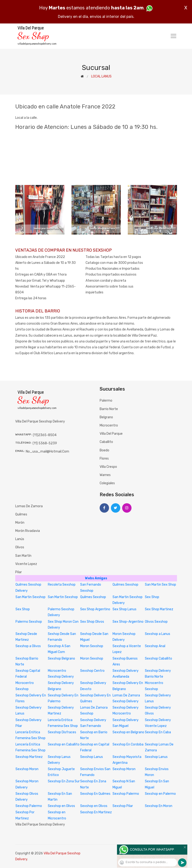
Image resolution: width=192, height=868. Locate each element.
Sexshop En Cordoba (128, 744)
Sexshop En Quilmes (95, 794)
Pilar (19, 572)
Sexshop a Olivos (28, 646)
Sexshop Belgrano (61, 659)
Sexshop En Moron (159, 806)
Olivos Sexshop (156, 622)
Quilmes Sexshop (125, 585)
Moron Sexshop (92, 646)
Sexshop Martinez (29, 757)
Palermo (106, 401)
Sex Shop (152, 597)
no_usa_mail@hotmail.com (47, 451)
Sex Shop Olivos (92, 622)
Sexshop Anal (155, 646)
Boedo (104, 450)
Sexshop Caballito (158, 659)
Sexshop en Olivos (61, 806)
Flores (104, 459)
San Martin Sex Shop (160, 585)
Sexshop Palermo (126, 794)
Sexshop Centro (92, 671)
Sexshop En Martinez (96, 812)
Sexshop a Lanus (158, 634)
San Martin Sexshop (30, 597)
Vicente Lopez (26, 564)
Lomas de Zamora (29, 506)
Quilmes (21, 514)
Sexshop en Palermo (160, 794)
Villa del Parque (111, 434)
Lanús (20, 539)
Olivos (20, 547)
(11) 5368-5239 (45, 443)
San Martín (23, 556)
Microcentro (109, 425)
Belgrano (106, 417)
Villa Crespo (108, 467)
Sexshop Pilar (123, 806)
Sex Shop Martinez (159, 609)
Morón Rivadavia (28, 531)
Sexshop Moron (27, 769)
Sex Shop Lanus (124, 609)
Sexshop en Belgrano (128, 732)
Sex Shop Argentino (95, 609)
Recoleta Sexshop (62, 585)
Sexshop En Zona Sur (64, 781)
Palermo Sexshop (29, 622)
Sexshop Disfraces (62, 732)
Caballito (106, 442)
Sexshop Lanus (92, 757)
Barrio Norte (109, 409)
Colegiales (107, 483)
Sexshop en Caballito (64, 744)
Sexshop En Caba (158, 732)
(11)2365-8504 (45, 435)
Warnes (105, 475)
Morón (20, 523)
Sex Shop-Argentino (128, 622)
